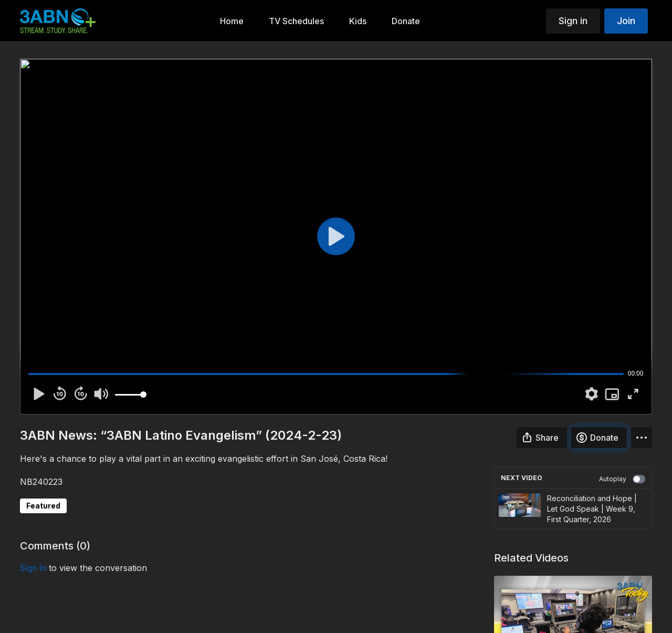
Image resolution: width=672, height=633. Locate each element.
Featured (43, 506)
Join (626, 21)
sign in (33, 568)
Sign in (573, 21)
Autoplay (622, 479)
